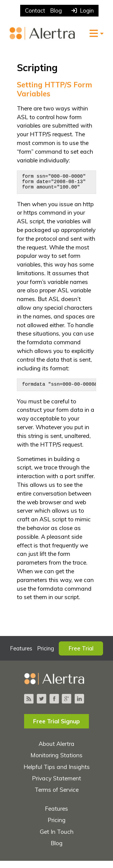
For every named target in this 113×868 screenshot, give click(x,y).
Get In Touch (57, 839)
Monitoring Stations (56, 762)
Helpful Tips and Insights (57, 774)
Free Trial (81, 656)
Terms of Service (57, 797)
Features (21, 656)
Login (83, 11)
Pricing (46, 656)
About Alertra (56, 751)
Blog (56, 11)
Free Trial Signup (56, 728)
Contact (35, 11)
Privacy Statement (56, 785)
